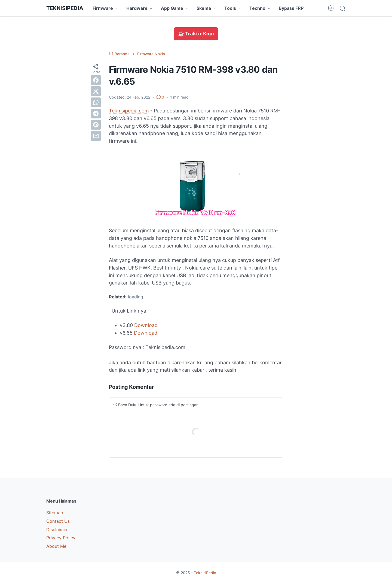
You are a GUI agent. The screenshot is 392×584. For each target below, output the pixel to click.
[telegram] (96, 114)
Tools (230, 8)
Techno (257, 8)
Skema (204, 8)
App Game (172, 8)
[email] (96, 136)
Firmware (103, 8)
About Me (56, 546)
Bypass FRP (291, 8)
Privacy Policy (61, 538)
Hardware (137, 8)
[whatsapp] (96, 102)
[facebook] (96, 80)
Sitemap (55, 513)
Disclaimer (57, 530)
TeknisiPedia (65, 8)
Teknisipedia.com (129, 111)
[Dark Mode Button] (331, 8)
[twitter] (96, 91)
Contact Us (58, 521)
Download (146, 325)
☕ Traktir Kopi (196, 33)
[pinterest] (96, 125)
